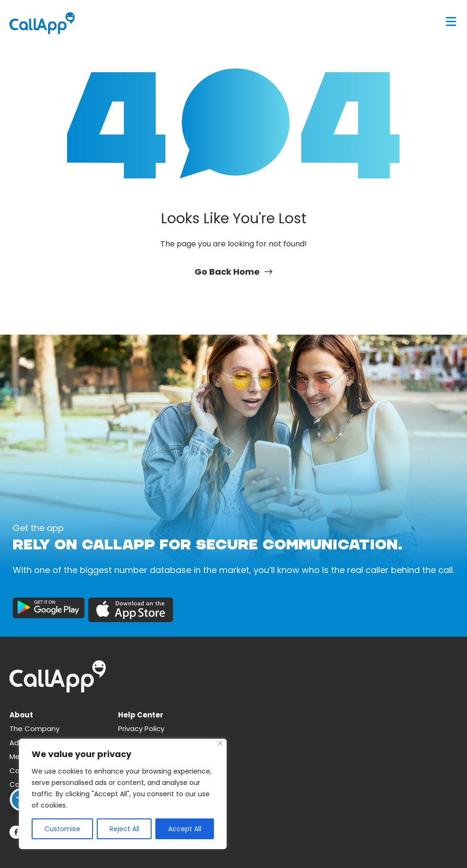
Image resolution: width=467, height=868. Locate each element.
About (21, 715)
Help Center (141, 715)
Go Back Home (233, 272)
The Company (34, 729)
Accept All (185, 829)
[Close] (220, 743)
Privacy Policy (141, 729)
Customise (62, 829)
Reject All (124, 829)
